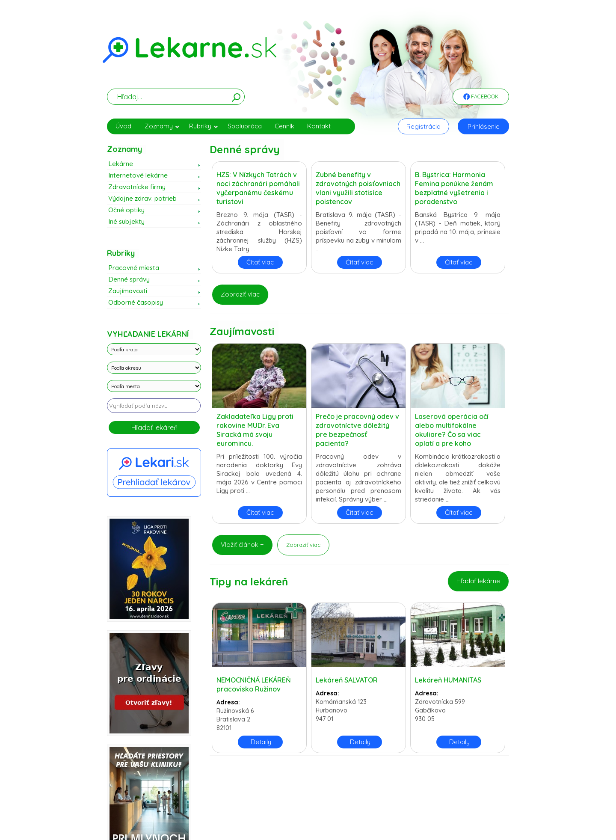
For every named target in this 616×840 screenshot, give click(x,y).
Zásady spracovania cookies (281, 801)
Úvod (123, 126)
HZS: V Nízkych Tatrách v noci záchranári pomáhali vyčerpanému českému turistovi (258, 188)
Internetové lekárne (138, 175)
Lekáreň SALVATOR (347, 680)
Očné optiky (126, 210)
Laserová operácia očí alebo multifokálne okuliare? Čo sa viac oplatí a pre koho (452, 430)
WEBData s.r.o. (495, 821)
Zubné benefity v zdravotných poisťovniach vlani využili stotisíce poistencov (358, 188)
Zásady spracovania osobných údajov (206, 801)
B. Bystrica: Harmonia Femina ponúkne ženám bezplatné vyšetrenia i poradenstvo (454, 188)
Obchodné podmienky (416, 801)
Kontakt (319, 126)
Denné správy (129, 279)
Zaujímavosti (128, 291)
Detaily (261, 742)
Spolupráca (245, 126)
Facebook (481, 97)
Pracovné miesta (134, 268)
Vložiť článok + (242, 545)
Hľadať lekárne (478, 581)
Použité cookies (331, 801)
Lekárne (121, 164)
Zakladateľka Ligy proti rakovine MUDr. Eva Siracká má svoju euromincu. (255, 430)
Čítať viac (260, 262)
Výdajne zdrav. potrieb (142, 198)
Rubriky (204, 126)
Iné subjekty (126, 221)
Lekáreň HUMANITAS (448, 680)
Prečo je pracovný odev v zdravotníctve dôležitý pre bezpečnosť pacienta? (357, 430)
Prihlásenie (484, 126)
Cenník (284, 126)
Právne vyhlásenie (369, 801)
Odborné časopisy (136, 302)
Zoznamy (162, 126)
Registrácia (423, 126)
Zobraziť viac (240, 294)
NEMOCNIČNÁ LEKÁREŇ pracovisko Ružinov (254, 684)
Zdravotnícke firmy (137, 187)
